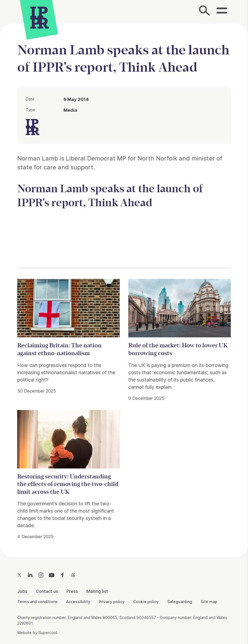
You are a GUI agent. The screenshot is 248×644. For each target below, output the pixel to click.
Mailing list (97, 591)
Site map (209, 602)
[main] (124, 286)
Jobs (22, 591)
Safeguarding (180, 602)
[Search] (204, 12)
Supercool (48, 633)
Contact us (47, 591)
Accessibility (78, 602)
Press (72, 591)
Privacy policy (112, 602)
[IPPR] (40, 17)
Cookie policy (146, 602)
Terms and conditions (37, 602)
